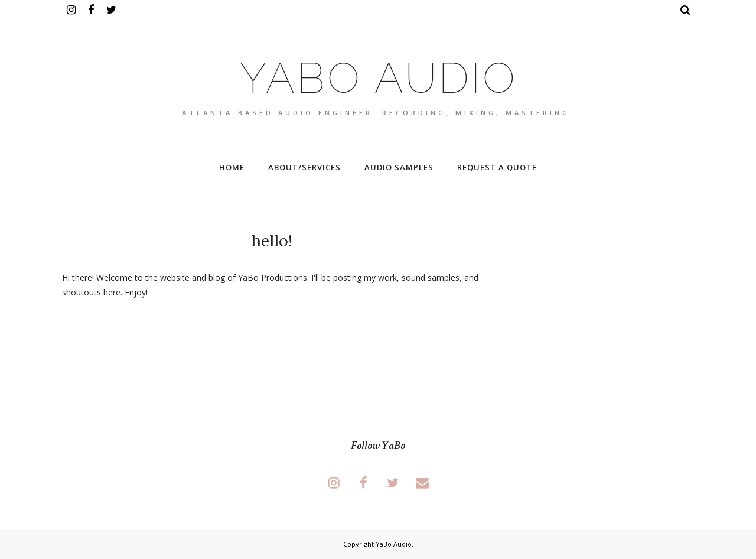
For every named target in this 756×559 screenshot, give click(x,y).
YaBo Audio (378, 78)
